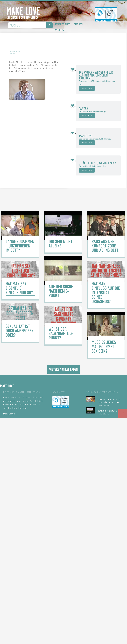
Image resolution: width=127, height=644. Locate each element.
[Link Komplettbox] (20, 235)
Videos (60, 30)
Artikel (79, 24)
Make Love (86, 136)
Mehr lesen (87, 88)
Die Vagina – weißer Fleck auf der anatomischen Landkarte (96, 75)
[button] (27, 89)
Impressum (63, 24)
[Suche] (49, 25)
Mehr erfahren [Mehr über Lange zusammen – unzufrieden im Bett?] (104, 406)
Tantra (84, 109)
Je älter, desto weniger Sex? (98, 163)
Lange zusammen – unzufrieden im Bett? (110, 401)
